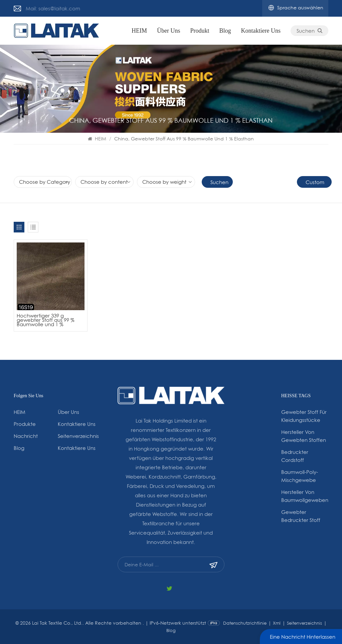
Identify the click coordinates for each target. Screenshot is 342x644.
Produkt (200, 31)
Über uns (169, 31)
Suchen (309, 31)
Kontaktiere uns (261, 31)
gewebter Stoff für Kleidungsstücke (304, 416)
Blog (225, 31)
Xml (277, 623)
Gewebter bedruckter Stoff (301, 516)
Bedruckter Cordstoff (295, 456)
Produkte (25, 424)
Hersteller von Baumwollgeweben (305, 496)
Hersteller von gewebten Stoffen (304, 436)
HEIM (139, 31)
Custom (315, 182)
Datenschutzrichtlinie (245, 623)
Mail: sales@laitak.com (53, 8)
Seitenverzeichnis (78, 436)
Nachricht (26, 436)
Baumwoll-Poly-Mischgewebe (300, 476)
